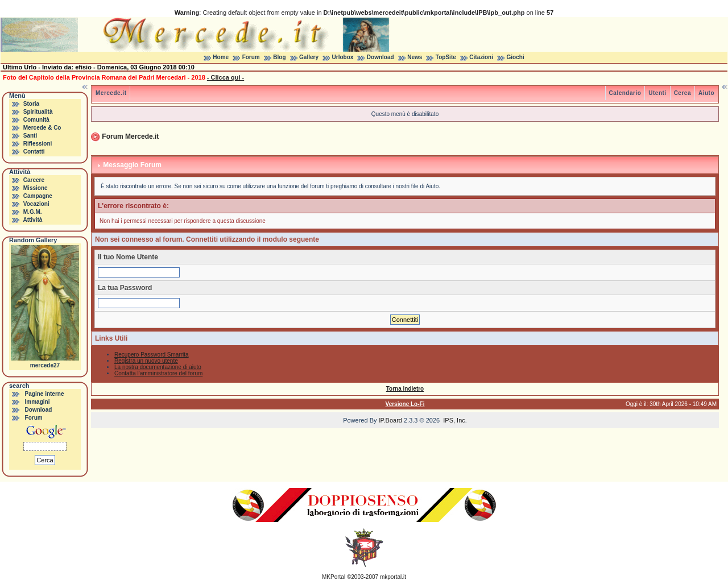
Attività (32, 220)
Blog (279, 57)
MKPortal (334, 577)
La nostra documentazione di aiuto (158, 367)
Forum (251, 57)
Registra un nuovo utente (146, 361)
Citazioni (481, 57)
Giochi (516, 57)
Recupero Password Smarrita (152, 355)
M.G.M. (33, 212)
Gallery (309, 57)
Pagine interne (45, 394)
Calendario (625, 93)
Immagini (38, 402)
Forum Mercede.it (130, 136)
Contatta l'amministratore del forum (158, 373)
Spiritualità (38, 112)
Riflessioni (38, 144)
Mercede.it (111, 93)
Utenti (657, 93)
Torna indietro (405, 389)
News (415, 57)
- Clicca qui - (226, 77)
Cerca (682, 93)
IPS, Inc (454, 420)
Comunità (36, 120)
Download (380, 57)
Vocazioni (36, 204)
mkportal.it (393, 577)
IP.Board (390, 420)
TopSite (446, 57)
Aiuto (706, 93)
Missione (36, 188)
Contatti (34, 152)
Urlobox (343, 57)
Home (221, 57)
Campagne (38, 196)
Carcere (34, 180)
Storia (31, 104)
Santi (30, 136)
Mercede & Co (42, 128)
